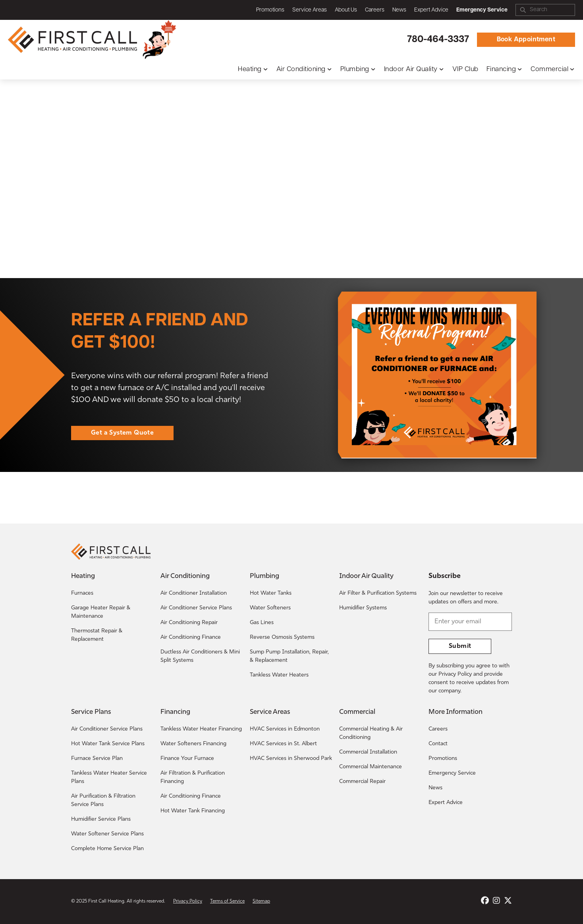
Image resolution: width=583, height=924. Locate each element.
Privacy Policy (188, 901)
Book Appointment (526, 40)
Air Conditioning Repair (189, 623)
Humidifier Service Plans (101, 819)
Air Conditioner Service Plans (196, 608)
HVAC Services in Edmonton (285, 729)
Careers (375, 10)
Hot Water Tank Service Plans (108, 744)
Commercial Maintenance (371, 767)
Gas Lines (262, 623)
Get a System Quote (122, 433)
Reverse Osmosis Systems (282, 637)
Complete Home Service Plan (107, 849)
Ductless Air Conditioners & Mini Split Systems (200, 656)
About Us (346, 10)
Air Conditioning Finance (191, 637)
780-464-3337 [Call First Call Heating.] (438, 40)
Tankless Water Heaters (279, 675)
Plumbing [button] (355, 69)
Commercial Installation (368, 752)
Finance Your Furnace (187, 759)
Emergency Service (452, 773)
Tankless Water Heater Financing (201, 729)
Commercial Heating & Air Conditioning (371, 733)
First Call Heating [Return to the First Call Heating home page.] (106, 901)
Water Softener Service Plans (107, 834)
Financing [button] (501, 69)
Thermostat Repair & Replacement (97, 635)
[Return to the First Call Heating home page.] (73, 40)
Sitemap (261, 901)
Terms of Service (227, 901)
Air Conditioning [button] (301, 69)
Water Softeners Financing (193, 744)
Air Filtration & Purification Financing (193, 777)
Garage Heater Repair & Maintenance (101, 612)
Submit (460, 646)
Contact (438, 744)
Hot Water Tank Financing (193, 811)
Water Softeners (270, 608)
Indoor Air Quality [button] (411, 69)
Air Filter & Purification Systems (378, 593)
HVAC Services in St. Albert (283, 744)
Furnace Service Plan (97, 759)
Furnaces (82, 593)
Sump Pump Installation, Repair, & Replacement (289, 656)
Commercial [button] (549, 69)
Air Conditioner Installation (194, 593)
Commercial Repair (362, 782)
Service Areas (310, 10)
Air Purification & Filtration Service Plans (103, 800)
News (399, 10)
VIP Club (465, 69)
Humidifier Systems (363, 608)
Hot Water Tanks (271, 593)
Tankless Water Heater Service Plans (109, 777)
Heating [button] (250, 69)
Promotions (270, 10)
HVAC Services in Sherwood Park (291, 759)
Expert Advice (431, 10)
